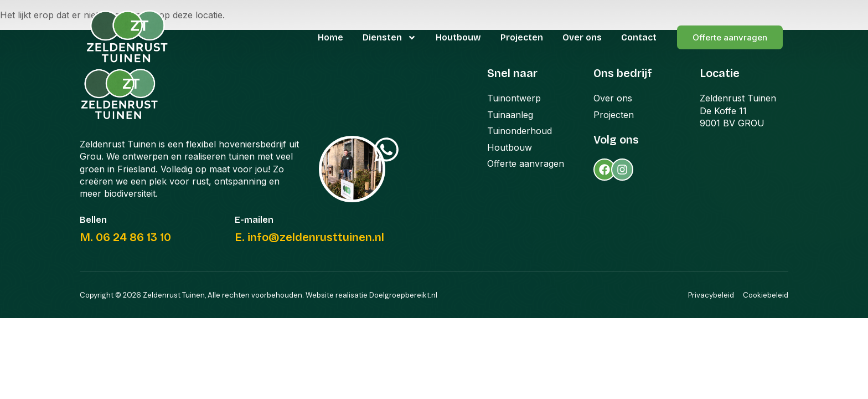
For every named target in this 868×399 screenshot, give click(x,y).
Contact (639, 37)
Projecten (522, 37)
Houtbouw (458, 37)
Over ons (582, 37)
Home (330, 37)
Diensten (389, 38)
